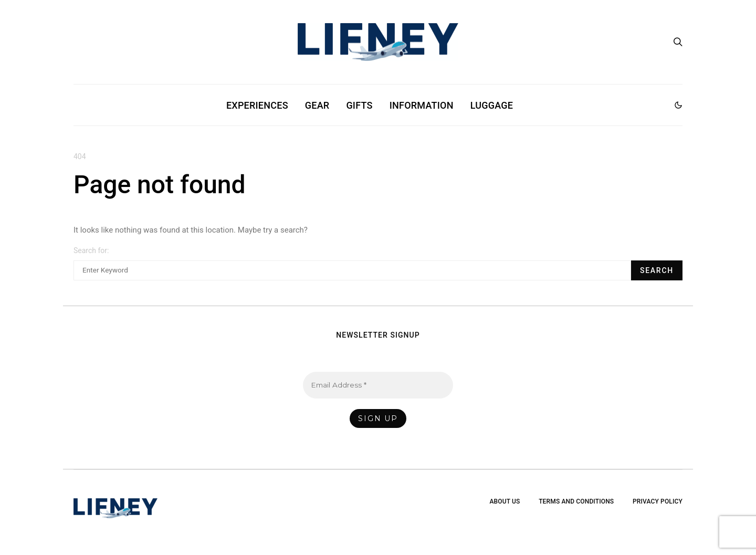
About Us (505, 501)
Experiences (257, 105)
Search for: (91, 250)
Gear (317, 105)
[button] (678, 105)
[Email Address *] (378, 385)
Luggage (492, 105)
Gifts (359, 105)
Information (422, 105)
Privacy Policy (658, 501)
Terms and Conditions (576, 501)
